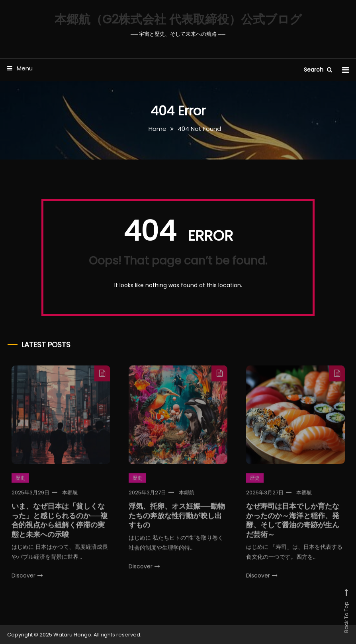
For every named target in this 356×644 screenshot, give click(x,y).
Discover (27, 581)
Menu (20, 68)
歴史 (20, 483)
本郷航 (70, 498)
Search (318, 70)
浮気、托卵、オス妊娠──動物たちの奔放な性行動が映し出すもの (177, 521)
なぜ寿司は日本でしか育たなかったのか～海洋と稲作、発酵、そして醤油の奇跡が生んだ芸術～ (293, 525)
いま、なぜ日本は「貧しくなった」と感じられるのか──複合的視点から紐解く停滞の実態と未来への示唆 (60, 525)
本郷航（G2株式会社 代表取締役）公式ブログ (178, 19)
